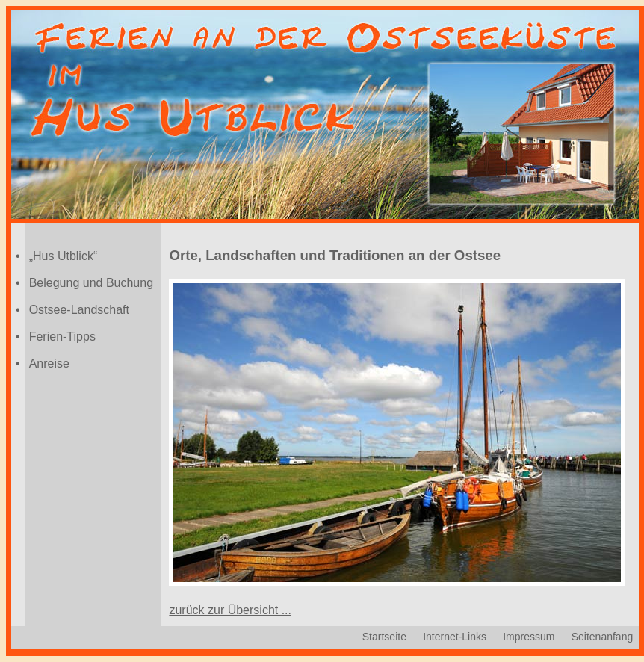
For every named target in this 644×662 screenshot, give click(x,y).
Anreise (49, 364)
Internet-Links (455, 637)
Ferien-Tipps (62, 337)
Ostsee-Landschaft (79, 310)
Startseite (384, 637)
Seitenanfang (603, 637)
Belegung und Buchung (91, 283)
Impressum (529, 637)
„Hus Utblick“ (64, 256)
